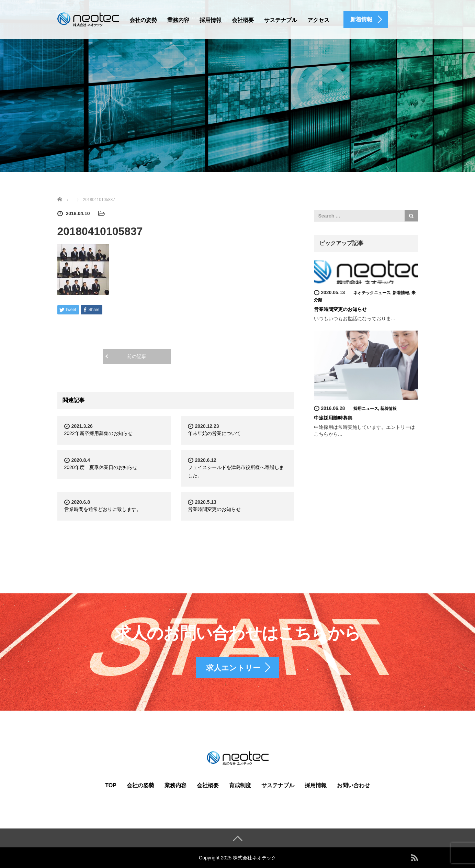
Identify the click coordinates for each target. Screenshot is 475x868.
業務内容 (178, 20)
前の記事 (137, 356)
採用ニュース (366, 409)
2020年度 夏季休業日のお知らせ (101, 467)
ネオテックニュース (372, 293)
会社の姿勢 (143, 20)
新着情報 (401, 293)
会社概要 (243, 20)
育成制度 (240, 785)
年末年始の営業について (214, 433)
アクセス (318, 20)
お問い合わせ (353, 785)
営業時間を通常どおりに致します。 (103, 509)
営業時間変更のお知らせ (214, 509)
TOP (111, 785)
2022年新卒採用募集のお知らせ (98, 433)
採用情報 (211, 20)
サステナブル (281, 20)
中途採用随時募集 (333, 418)
